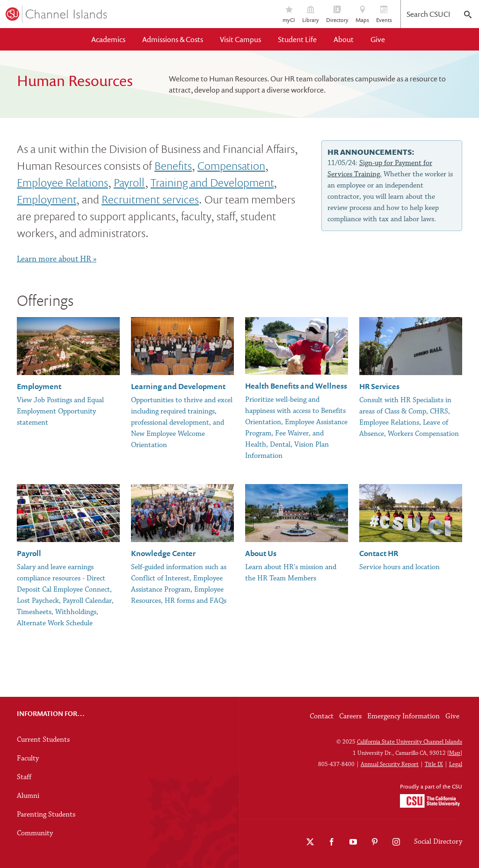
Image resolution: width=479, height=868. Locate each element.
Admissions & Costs (173, 39)
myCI (289, 15)
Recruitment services (150, 199)
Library (311, 15)
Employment (47, 199)
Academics (108, 39)
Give (378, 39)
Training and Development (212, 182)
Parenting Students (46, 815)
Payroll (129, 182)
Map (455, 753)
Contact (322, 716)
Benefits (173, 165)
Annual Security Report (390, 764)
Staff (24, 777)
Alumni (28, 796)
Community (35, 833)
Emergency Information (403, 716)
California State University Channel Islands (410, 742)
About (344, 39)
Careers (350, 716)
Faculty (28, 759)
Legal (456, 764)
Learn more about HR (54, 259)
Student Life (297, 39)
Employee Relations (62, 182)
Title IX (434, 764)
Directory (337, 15)
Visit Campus (240, 39)
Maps (362, 15)
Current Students (43, 740)
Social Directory (438, 842)
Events (384, 15)
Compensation (231, 165)
